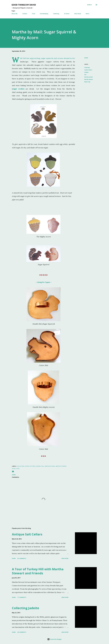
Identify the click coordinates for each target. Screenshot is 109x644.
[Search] (89, 5)
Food (33, 14)
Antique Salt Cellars (27, 534)
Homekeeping (44, 14)
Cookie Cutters (88, 70)
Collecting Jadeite (26, 608)
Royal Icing (87, 82)
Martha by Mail (88, 77)
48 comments (22, 632)
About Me (14, 14)
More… (88, 14)
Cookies (25, 14)
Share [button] (86, 58)
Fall (85, 75)
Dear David (78, 14)
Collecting (56, 14)
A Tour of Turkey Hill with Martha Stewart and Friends (38, 571)
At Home (67, 14)
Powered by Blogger (54, 639)
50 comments (22, 558)
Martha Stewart (89, 79)
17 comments (22, 597)
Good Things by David (24, 5)
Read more (65, 558)
